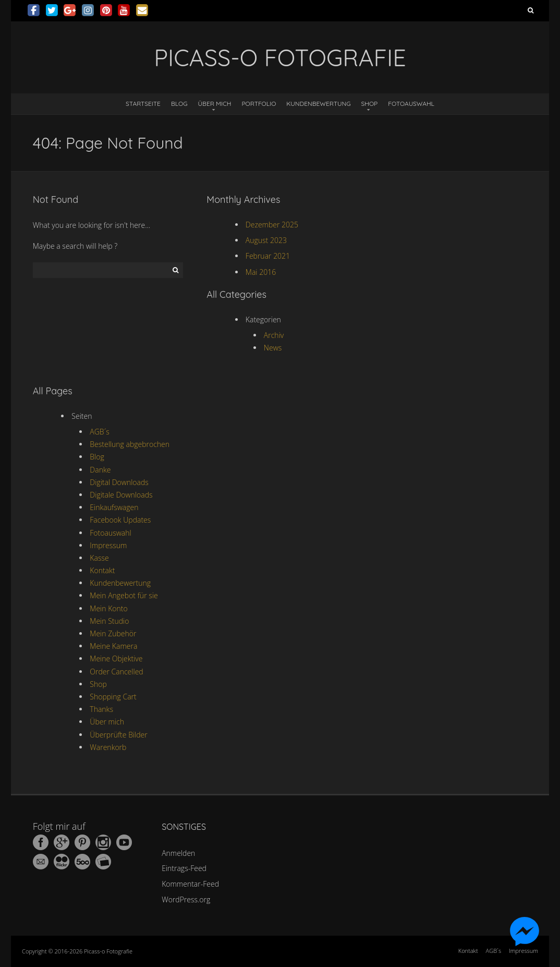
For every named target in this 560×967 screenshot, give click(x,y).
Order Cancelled (116, 672)
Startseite (143, 104)
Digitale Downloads (121, 495)
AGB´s (99, 432)
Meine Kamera (113, 646)
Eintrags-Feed (184, 868)
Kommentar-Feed (190, 884)
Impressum (108, 545)
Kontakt (102, 570)
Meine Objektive (116, 658)
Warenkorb (108, 747)
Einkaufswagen (114, 507)
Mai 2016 (261, 272)
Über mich (215, 104)
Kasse (99, 558)
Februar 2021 (268, 256)
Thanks (101, 709)
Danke (100, 470)
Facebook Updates (120, 520)
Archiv (274, 335)
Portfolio (259, 104)
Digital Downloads (119, 482)
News (273, 348)
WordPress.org (186, 899)
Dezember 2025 (272, 225)
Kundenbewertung (318, 104)
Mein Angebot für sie (124, 595)
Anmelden (178, 853)
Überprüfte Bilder (118, 735)
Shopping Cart (113, 697)
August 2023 (266, 240)
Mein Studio (109, 621)
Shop (370, 104)
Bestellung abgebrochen (130, 444)
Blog (179, 104)
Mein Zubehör (113, 633)
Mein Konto (108, 608)
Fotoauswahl (411, 104)
